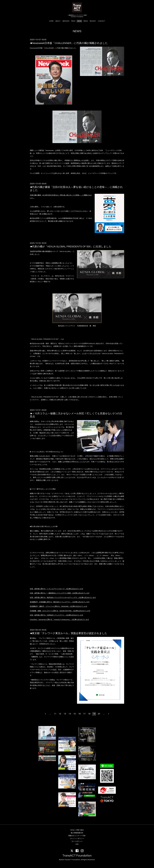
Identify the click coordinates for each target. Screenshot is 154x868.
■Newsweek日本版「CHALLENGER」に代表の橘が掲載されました (69, 43)
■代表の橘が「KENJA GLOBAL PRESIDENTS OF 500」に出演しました (71, 247)
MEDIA (86, 21)
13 (65, 714)
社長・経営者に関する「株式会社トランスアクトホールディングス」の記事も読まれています (63, 598)
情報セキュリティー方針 (77, 836)
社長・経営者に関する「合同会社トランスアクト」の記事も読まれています (57, 615)
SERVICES (66, 21)
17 (84, 714)
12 (60, 714)
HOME (51, 21)
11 (55, 714)
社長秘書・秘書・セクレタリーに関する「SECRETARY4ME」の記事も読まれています (60, 611)
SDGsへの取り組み (77, 830)
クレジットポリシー (77, 839)
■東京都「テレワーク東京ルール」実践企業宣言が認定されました (69, 633)
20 (99, 714)
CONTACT (102, 21)
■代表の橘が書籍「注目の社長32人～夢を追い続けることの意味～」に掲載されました (76, 189)
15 (75, 714)
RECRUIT (93, 21)
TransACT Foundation (77, 856)
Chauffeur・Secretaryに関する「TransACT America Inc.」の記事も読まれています (59, 620)
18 (89, 714)
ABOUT (58, 21)
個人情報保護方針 (77, 833)
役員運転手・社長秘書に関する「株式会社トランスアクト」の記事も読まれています (60, 602)
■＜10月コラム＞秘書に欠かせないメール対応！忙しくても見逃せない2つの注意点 (76, 415)
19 (94, 714)
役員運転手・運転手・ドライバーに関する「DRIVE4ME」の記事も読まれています (59, 606)
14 (70, 714)
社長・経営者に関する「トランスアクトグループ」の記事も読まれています (57, 589)
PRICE (73, 21)
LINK (77, 844)
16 (79, 714)
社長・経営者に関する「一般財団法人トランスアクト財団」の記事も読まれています (60, 593)
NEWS (79, 21)
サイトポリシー (77, 841)
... (50, 714)
